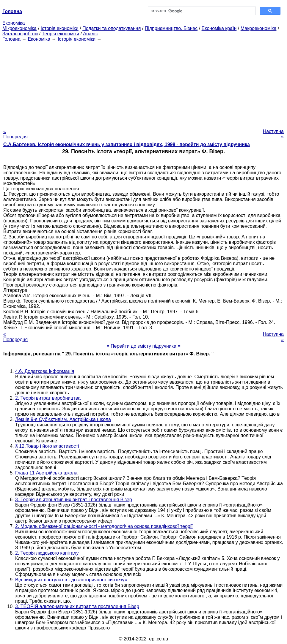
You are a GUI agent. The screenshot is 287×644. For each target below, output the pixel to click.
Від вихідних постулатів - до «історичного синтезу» (71, 580)
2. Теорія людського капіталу (47, 553)
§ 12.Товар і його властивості (47, 446)
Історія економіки (60, 28)
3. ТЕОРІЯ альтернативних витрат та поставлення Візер (77, 606)
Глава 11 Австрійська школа (46, 473)
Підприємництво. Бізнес (171, 28)
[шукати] (201, 11)
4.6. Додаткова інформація (45, 371)
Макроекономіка (259, 28)
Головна (11, 39)
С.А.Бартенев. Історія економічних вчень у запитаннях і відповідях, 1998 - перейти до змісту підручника (127, 144)
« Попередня (15, 134)
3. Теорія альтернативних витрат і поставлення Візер (74, 500)
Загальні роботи (20, 34)
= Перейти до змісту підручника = (143, 346)
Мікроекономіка (19, 28)
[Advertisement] (143, 83)
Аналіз (90, 34)
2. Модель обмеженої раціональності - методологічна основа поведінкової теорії (104, 526)
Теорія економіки (61, 34)
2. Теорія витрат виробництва (48, 398)
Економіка (14, 23)
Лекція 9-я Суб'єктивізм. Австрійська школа (63, 419)
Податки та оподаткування (112, 28)
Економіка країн (219, 28)
